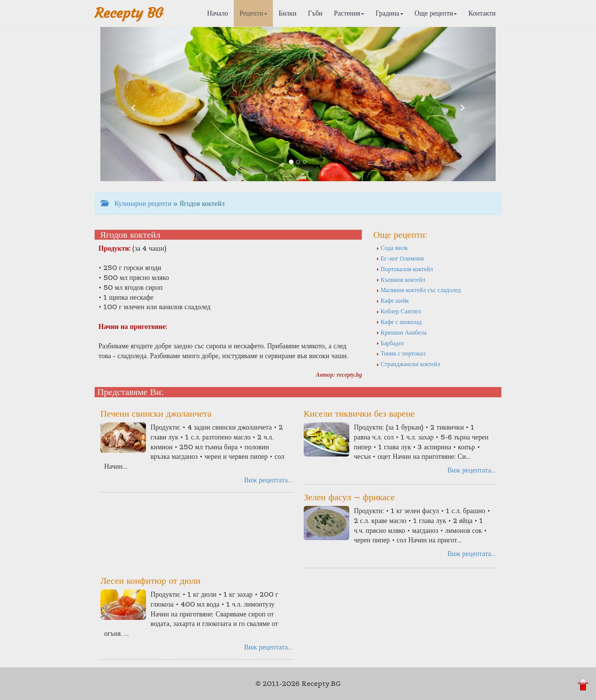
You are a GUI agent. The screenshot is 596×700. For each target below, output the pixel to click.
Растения (349, 13)
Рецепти (253, 13)
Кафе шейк (393, 300)
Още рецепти (436, 13)
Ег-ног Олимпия (400, 258)
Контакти (482, 13)
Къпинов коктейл (401, 280)
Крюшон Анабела (401, 332)
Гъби (315, 13)
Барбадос (390, 343)
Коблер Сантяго (399, 311)
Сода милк (392, 248)
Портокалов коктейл (405, 269)
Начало (218, 13)
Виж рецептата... (268, 480)
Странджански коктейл (408, 364)
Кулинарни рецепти (136, 203)
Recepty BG (129, 13)
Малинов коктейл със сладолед (418, 290)
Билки (288, 13)
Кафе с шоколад (399, 322)
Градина (389, 13)
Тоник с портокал (401, 353)
